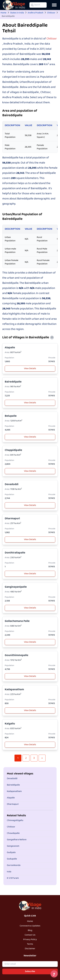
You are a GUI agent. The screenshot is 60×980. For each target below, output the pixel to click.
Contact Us (30, 935)
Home (4, 13)
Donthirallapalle (15, 553)
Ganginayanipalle (16, 587)
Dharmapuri (12, 518)
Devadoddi (12, 484)
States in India (17, 13)
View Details (30, 369)
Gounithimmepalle (17, 655)
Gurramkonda (14, 865)
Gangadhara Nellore (17, 840)
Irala (9, 872)
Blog (30, 930)
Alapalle (10, 348)
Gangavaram (13, 846)
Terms (30, 944)
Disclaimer (30, 949)
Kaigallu (10, 724)
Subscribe (30, 971)
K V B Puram (13, 878)
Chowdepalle (13, 833)
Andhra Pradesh (36, 13)
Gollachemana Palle (17, 621)
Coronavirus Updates (30, 926)
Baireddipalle (13, 382)
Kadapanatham (14, 689)
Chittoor (51, 13)
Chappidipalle (13, 450)
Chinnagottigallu (15, 820)
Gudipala (11, 852)
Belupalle (11, 416)
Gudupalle (12, 859)
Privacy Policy (30, 940)
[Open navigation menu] (54, 5)
